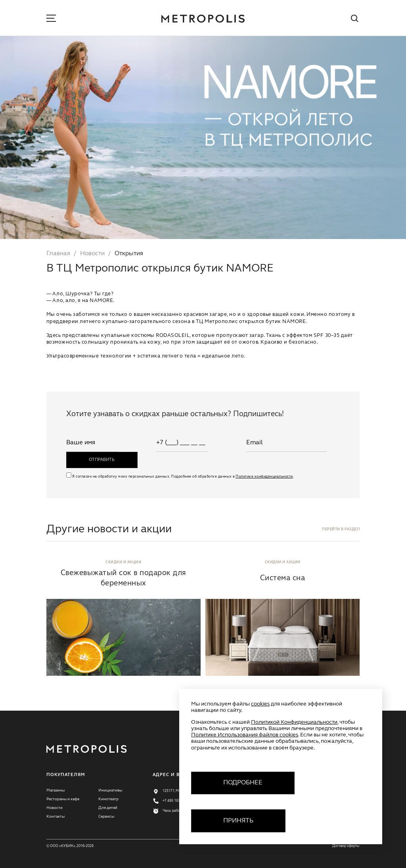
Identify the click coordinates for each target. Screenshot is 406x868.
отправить (102, 460)
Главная (58, 254)
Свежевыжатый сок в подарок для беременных (124, 578)
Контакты (56, 816)
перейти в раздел (341, 529)
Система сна (282, 578)
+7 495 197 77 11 (176, 801)
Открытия (129, 254)
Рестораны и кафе (63, 799)
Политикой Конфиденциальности (294, 722)
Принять (238, 821)
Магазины (56, 790)
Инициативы (110, 790)
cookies (260, 704)
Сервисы (106, 816)
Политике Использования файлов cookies (245, 735)
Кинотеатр (108, 799)
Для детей (108, 808)
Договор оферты (346, 846)
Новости (92, 254)
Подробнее (243, 783)
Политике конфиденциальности (264, 477)
